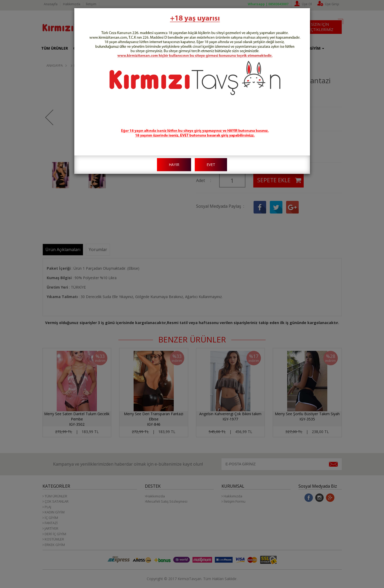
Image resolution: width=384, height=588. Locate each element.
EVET (211, 165)
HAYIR (174, 165)
